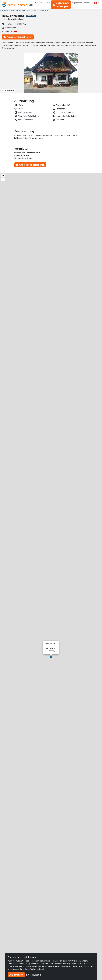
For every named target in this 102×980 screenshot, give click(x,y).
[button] (51, 657)
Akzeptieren (16, 975)
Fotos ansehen (8, 90)
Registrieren (77, 3)
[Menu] (97, 3)
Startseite (4, 10)
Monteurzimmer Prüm (21, 10)
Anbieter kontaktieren (18, 37)
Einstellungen (34, 975)
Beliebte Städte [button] (42, 3)
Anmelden (88, 3)
